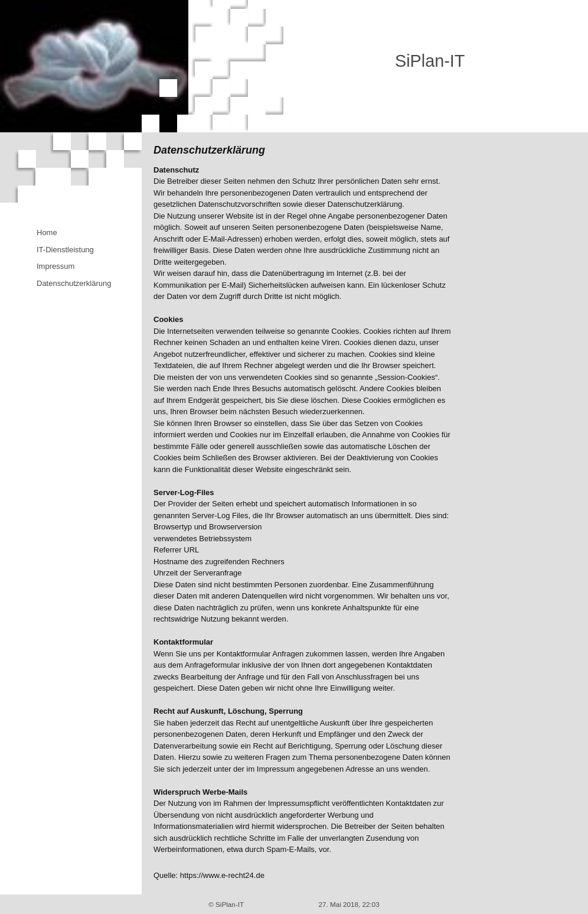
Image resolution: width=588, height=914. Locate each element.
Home (47, 232)
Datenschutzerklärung (74, 283)
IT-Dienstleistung (65, 250)
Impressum (55, 266)
